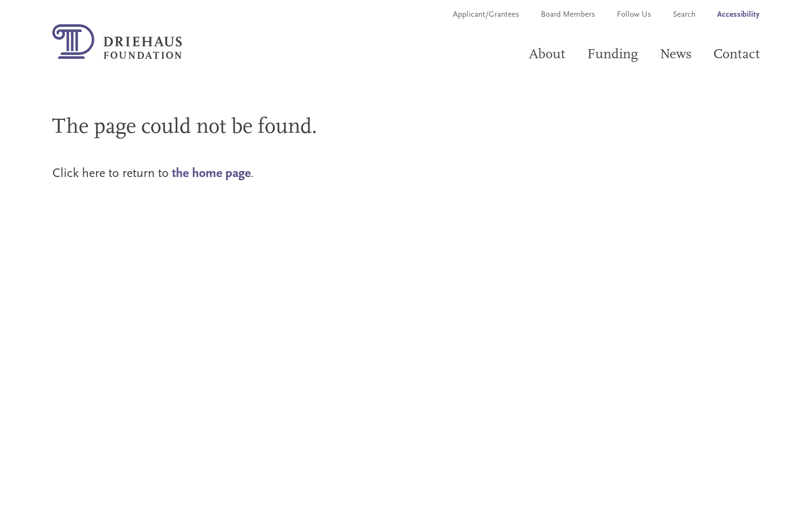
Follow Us (634, 15)
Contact (737, 55)
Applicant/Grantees (486, 15)
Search (684, 15)
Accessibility (738, 15)
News (676, 55)
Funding (613, 55)
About (547, 55)
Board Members (568, 15)
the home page (211, 174)
